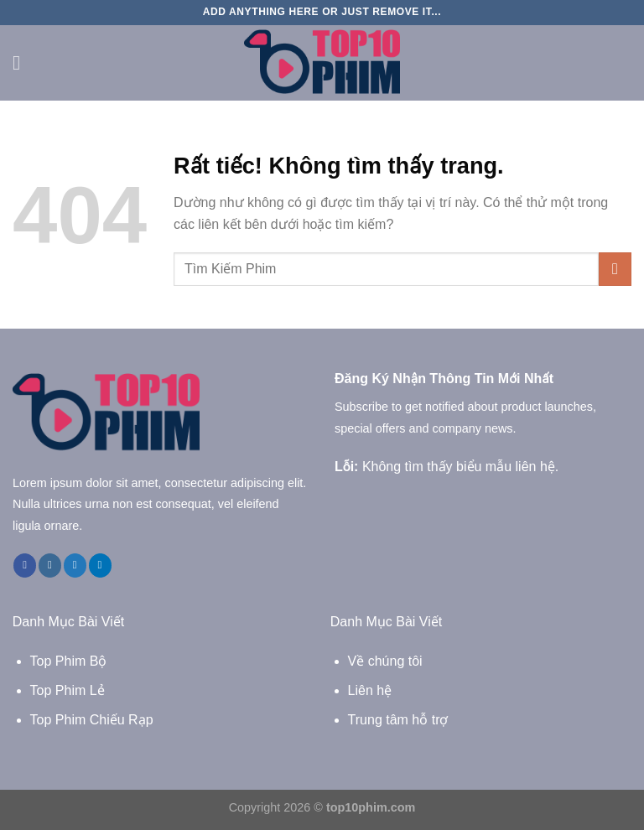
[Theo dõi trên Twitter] (75, 565)
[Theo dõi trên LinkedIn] (100, 565)
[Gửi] (615, 269)
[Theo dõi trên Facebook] (25, 565)
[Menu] (23, 62)
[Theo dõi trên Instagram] (50, 565)
